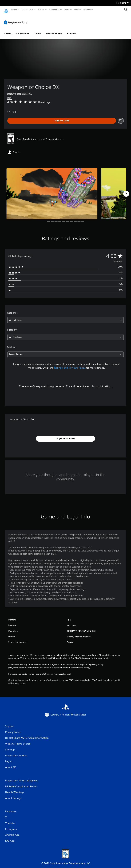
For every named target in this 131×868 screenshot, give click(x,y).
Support (87, 10)
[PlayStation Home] (6, 10)
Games (14, 10)
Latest (8, 30)
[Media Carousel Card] (52, 190)
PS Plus (41, 10)
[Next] (126, 190)
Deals (38, 30)
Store (76, 10)
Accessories (54, 10)
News (67, 10)
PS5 (23, 10)
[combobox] (65, 317)
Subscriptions (54, 30)
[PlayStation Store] (16, 19)
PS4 (31, 10)
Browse (71, 30)
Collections (23, 30)
